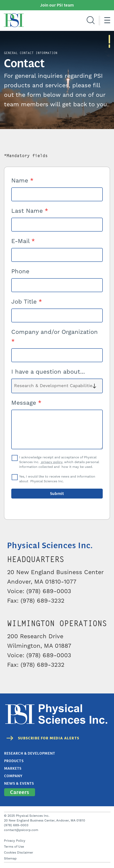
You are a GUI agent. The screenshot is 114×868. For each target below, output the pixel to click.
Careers (20, 792)
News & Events (19, 783)
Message (26, 403)
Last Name (30, 211)
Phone (20, 272)
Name (22, 181)
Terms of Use (14, 847)
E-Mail (23, 241)
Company (13, 776)
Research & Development (30, 753)
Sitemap (10, 859)
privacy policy (51, 462)
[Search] (91, 21)
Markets (13, 768)
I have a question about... (48, 372)
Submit (57, 494)
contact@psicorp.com (21, 830)
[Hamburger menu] (107, 21)
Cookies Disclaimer (19, 853)
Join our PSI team (57, 5)
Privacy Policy (15, 841)
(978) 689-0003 (16, 825)
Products (14, 761)
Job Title (27, 302)
